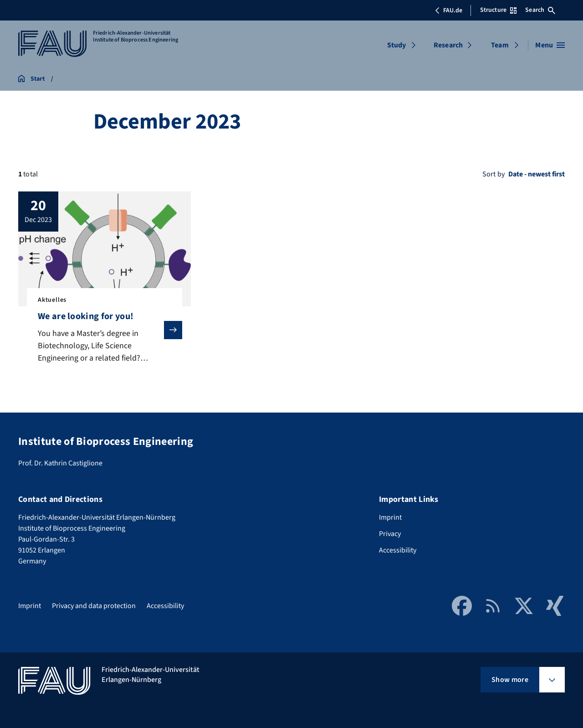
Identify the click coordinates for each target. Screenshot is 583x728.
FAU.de (449, 10)
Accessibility (398, 550)
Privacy (390, 534)
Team (500, 45)
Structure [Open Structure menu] (498, 10)
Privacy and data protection (94, 606)
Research (448, 45)
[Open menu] (550, 45)
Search (540, 10)
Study (397, 45)
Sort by (494, 174)
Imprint (390, 517)
